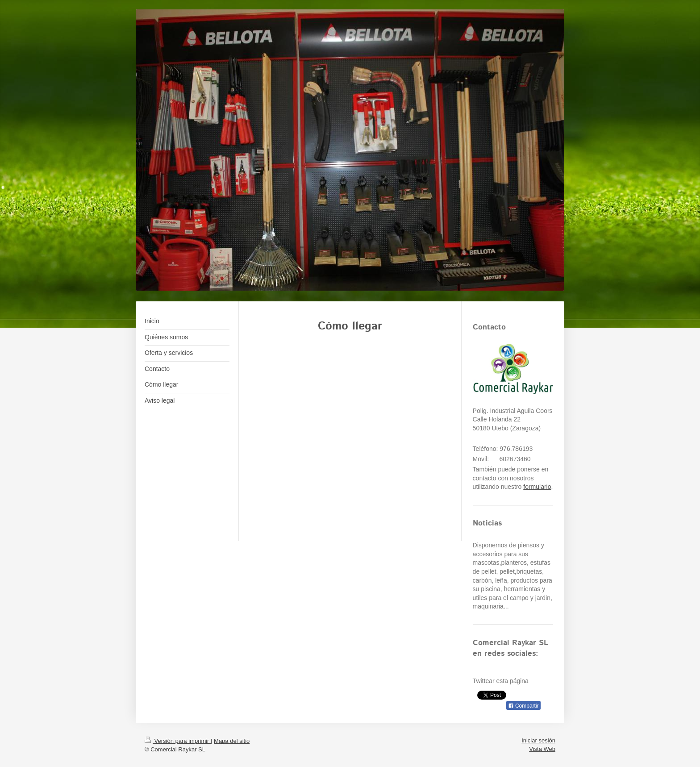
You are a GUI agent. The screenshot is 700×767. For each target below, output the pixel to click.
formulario (537, 487)
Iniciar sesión (538, 740)
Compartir (523, 706)
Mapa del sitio (232, 741)
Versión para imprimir (178, 741)
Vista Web (542, 749)
